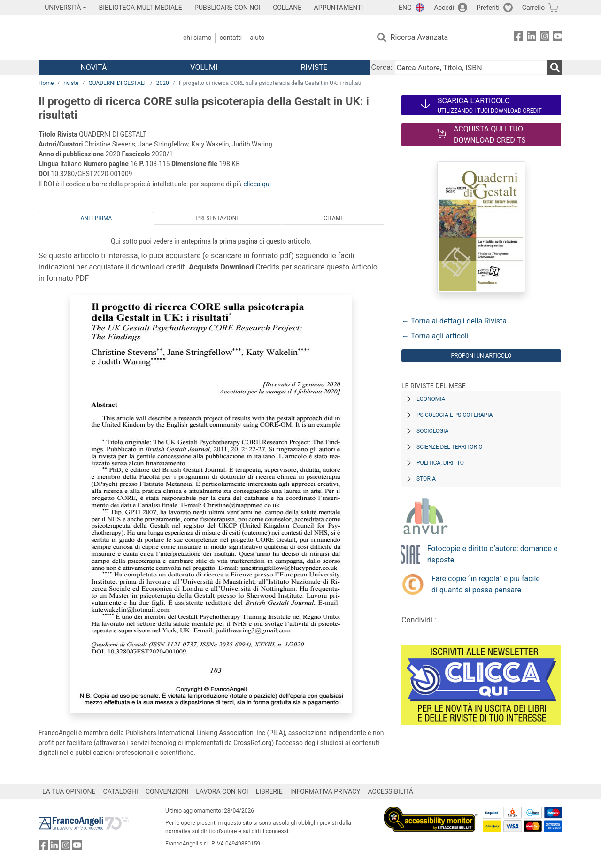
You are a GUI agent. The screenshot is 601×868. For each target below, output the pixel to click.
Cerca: (382, 67)
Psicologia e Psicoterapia (455, 415)
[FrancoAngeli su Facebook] (518, 38)
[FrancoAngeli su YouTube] (558, 38)
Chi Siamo (197, 38)
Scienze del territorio (450, 447)
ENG (405, 8)
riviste (71, 83)
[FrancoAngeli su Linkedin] (532, 38)
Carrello (533, 8)
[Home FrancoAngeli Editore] (101, 38)
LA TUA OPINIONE (69, 791)
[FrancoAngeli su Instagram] (545, 38)
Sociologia (432, 431)
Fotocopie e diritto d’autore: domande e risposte (493, 554)
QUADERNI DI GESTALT (117, 83)
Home (46, 83)
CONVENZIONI (167, 791)
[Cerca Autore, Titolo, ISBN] (471, 68)
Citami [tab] (333, 218)
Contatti (231, 38)
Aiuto (257, 38)
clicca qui (257, 184)
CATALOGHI (121, 791)
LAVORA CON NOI (222, 791)
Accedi (444, 8)
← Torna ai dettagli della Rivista (454, 321)
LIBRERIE (269, 791)
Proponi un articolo (481, 356)
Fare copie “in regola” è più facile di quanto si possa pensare (486, 584)
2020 (163, 83)
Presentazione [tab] (218, 218)
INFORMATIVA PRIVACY (325, 791)
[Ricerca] (555, 68)
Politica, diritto (440, 463)
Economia (431, 399)
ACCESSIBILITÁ (391, 791)
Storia (426, 479)
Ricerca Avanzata (420, 37)
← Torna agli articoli (435, 336)
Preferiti (488, 8)
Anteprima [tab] (96, 218)
